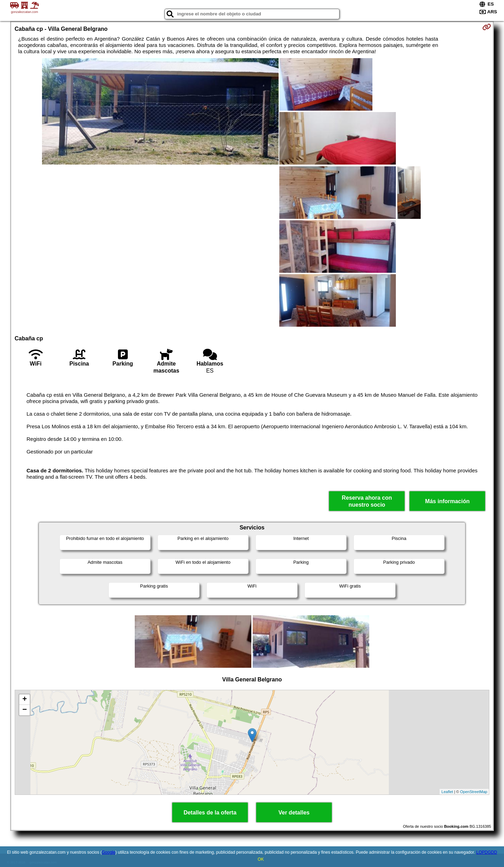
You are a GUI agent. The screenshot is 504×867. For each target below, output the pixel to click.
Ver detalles (294, 813)
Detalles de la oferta (210, 813)
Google (109, 852)
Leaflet (447, 792)
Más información (447, 501)
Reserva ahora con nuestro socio (367, 501)
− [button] (25, 710)
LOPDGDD (487, 852)
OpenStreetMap (474, 792)
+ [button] (25, 700)
